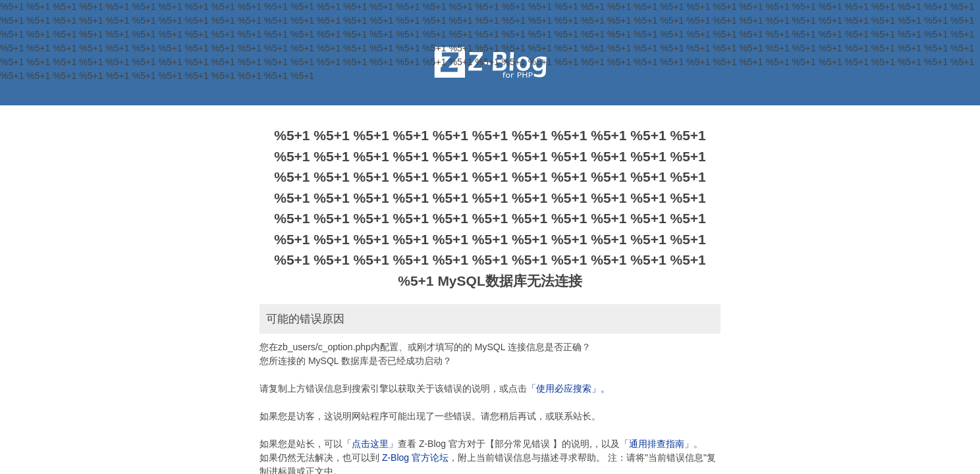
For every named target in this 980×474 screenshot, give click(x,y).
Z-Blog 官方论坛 (415, 458)
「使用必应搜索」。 (568, 388)
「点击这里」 (370, 444)
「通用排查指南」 (657, 444)
